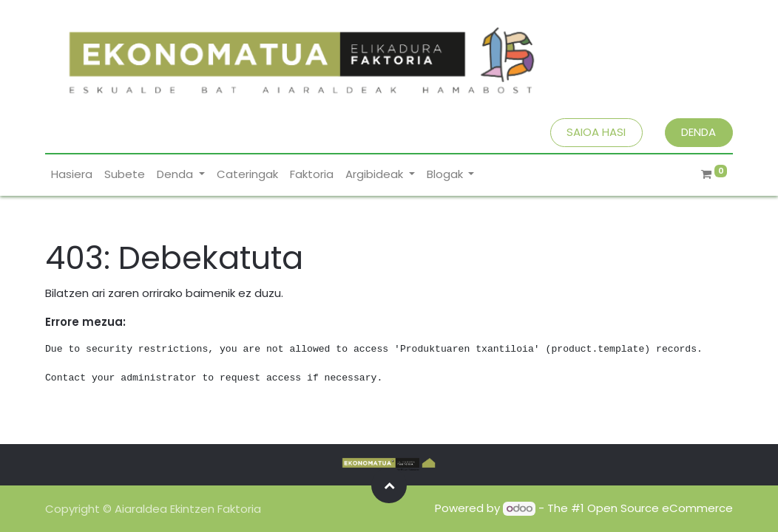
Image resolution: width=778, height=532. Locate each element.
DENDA (698, 132)
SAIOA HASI (596, 132)
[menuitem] (72, 175)
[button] (389, 485)
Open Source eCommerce (660, 508)
